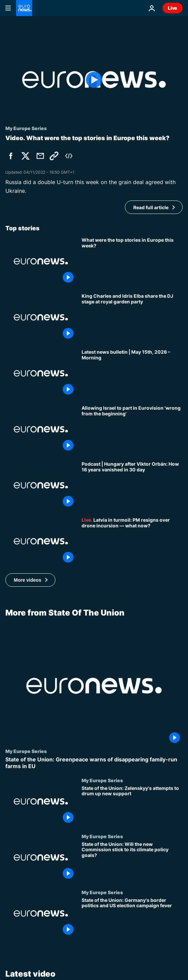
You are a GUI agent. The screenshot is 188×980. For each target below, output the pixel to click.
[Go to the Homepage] (24, 8)
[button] (30, 580)
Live (173, 8)
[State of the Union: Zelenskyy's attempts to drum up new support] (132, 805)
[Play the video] (94, 80)
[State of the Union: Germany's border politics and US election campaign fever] (132, 917)
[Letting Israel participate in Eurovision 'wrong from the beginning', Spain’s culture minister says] (132, 429)
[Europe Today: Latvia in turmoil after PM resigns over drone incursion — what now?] (132, 541)
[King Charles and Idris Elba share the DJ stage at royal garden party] (132, 317)
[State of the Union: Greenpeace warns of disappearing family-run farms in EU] (94, 763)
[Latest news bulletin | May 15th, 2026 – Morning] (132, 373)
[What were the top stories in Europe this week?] (132, 261)
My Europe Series (26, 751)
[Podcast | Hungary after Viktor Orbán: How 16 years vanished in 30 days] (132, 485)
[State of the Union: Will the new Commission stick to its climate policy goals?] (132, 861)
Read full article (151, 207)
